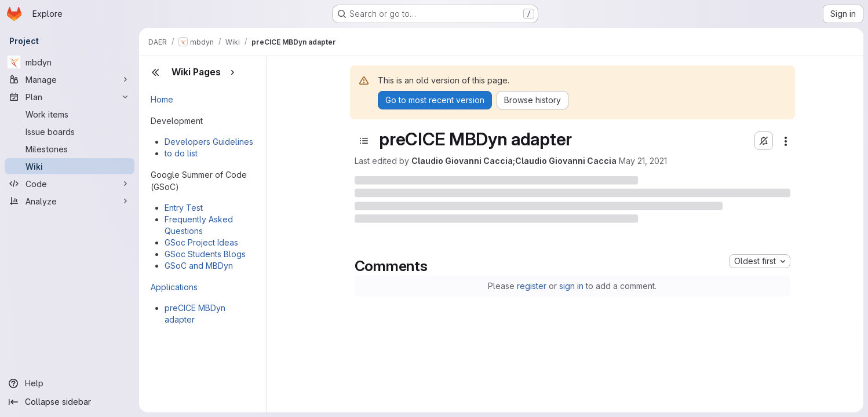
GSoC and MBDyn (199, 266)
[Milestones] (70, 149)
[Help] (70, 383)
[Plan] (70, 97)
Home (162, 99)
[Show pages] (232, 72)
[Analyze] (70, 201)
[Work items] (70, 114)
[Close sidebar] (155, 72)
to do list (181, 153)
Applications (174, 287)
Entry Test (184, 208)
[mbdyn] (70, 62)
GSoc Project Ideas (201, 242)
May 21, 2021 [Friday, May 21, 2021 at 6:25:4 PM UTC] (643, 161)
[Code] (70, 184)
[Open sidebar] (364, 141)
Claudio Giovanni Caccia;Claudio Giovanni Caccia (514, 161)
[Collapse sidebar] (70, 402)
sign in (571, 286)
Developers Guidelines (209, 142)
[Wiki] (70, 166)
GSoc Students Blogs (205, 254)
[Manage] (70, 79)
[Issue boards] (70, 131)
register (532, 286)
